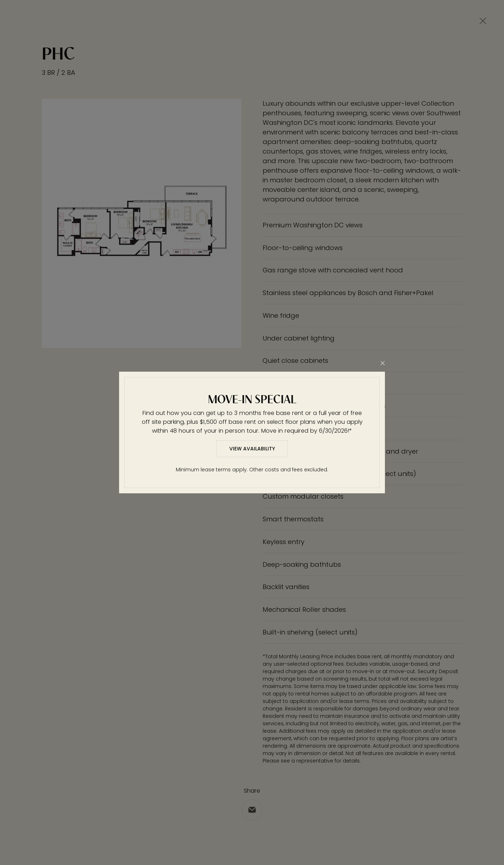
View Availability (252, 449)
